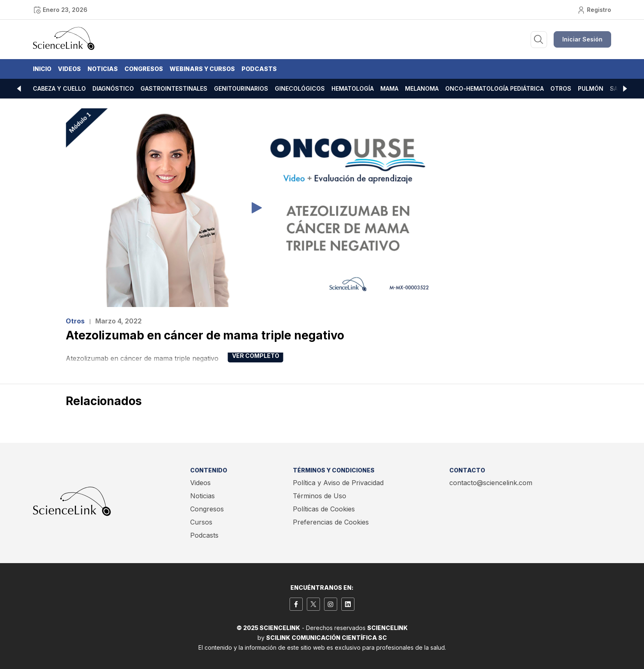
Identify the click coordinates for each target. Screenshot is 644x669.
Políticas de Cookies (324, 509)
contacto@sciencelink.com (491, 483)
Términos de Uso (320, 496)
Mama (389, 88)
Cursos (201, 522)
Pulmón (591, 88)
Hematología (353, 88)
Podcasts (259, 69)
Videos (69, 69)
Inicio (42, 69)
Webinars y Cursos (202, 69)
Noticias (103, 69)
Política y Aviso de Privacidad (338, 483)
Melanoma (422, 88)
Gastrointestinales (174, 88)
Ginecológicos (300, 88)
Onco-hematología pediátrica (494, 88)
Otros (561, 88)
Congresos (144, 69)
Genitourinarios (241, 88)
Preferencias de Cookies (331, 522)
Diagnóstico (113, 88)
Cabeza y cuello (59, 88)
